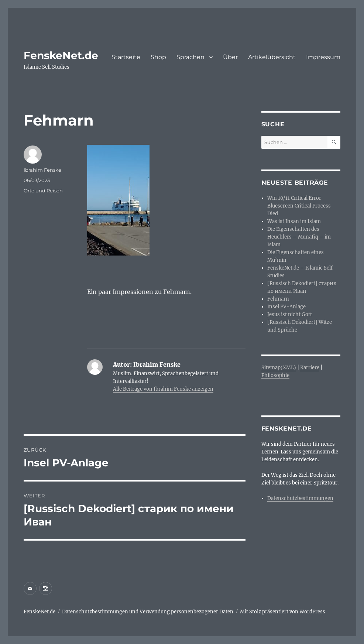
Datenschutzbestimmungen (300, 498)
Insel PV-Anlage (286, 307)
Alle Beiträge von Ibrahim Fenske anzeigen (163, 389)
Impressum (323, 57)
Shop (158, 57)
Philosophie (275, 375)
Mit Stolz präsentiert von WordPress (283, 612)
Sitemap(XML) (279, 368)
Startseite (126, 57)
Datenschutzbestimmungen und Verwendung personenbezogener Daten (148, 612)
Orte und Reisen (43, 191)
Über (230, 57)
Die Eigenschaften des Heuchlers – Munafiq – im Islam (299, 237)
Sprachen (190, 57)
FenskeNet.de (61, 55)
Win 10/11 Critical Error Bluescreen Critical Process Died (299, 206)
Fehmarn (278, 299)
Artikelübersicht (272, 57)
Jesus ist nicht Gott (290, 314)
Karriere (310, 368)
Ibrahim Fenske (42, 170)
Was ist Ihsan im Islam (294, 221)
